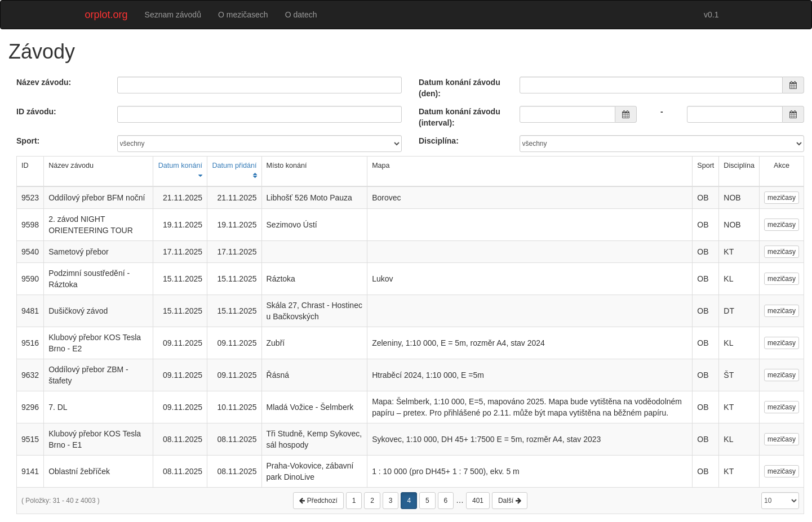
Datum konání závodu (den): (460, 88)
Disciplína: (439, 141)
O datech (301, 15)
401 (478, 501)
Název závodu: (44, 82)
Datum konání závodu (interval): (460, 117)
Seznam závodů (173, 15)
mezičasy (782, 198)
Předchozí (318, 501)
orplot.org (107, 15)
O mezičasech (243, 15)
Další (510, 501)
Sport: (28, 141)
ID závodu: (36, 111)
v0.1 (711, 15)
